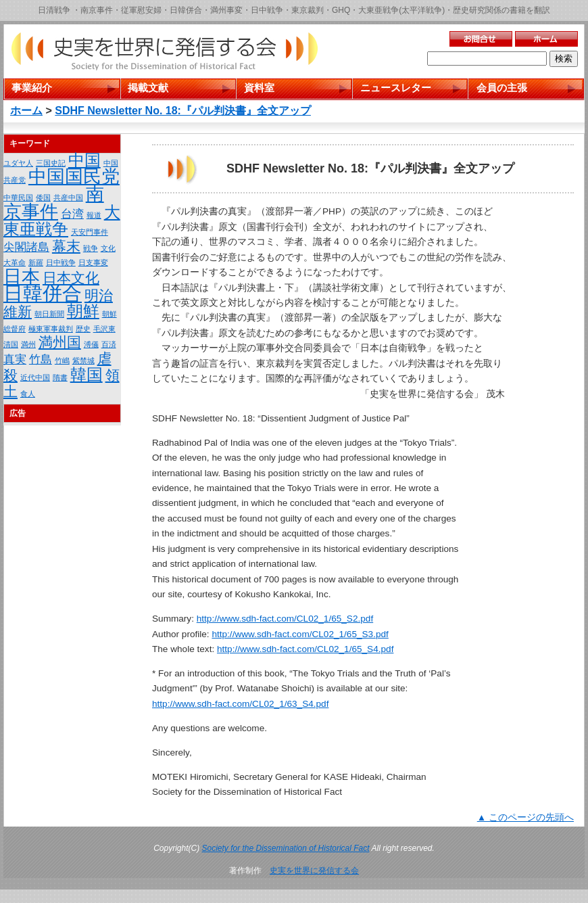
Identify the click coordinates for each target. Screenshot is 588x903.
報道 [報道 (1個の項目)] (94, 215)
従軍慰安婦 (141, 10)
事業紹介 (32, 88)
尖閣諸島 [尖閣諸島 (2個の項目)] (26, 247)
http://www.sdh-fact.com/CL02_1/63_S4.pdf (240, 704)
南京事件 (97, 10)
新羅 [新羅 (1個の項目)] (36, 262)
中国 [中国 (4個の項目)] (84, 160)
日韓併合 (186, 10)
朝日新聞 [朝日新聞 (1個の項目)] (49, 314)
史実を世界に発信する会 (314, 871)
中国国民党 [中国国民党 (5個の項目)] (74, 177)
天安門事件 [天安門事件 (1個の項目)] (90, 232)
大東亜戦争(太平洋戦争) (401, 10)
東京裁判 (308, 10)
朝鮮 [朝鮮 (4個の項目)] (83, 311)
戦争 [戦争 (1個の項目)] (91, 248)
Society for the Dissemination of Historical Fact (286, 848)
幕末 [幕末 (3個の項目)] (66, 246)
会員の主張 (502, 88)
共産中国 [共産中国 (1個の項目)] (68, 198)
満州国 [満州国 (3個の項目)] (60, 342)
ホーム (26, 111)
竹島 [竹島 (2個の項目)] (41, 360)
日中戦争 (267, 10)
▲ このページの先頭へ (525, 817)
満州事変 (226, 10)
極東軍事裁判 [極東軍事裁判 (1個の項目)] (51, 329)
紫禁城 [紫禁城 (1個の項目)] (83, 361)
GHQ (341, 10)
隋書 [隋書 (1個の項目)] (60, 377)
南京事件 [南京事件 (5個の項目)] (54, 203)
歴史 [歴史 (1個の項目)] (83, 329)
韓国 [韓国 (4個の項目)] (87, 374)
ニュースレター (396, 88)
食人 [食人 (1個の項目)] (28, 394)
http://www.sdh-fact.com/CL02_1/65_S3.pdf (300, 634)
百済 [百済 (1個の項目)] (109, 344)
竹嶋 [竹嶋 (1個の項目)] (62, 361)
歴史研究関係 (477, 10)
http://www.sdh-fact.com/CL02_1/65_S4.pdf (305, 649)
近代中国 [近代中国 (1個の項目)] (35, 377)
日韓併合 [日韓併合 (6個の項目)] (43, 293)
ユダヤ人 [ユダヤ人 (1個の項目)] (18, 163)
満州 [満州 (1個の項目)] (28, 344)
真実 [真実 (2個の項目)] (15, 360)
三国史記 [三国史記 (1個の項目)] (51, 163)
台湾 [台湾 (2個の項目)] (72, 214)
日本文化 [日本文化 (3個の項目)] (71, 278)
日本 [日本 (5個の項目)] (22, 277)
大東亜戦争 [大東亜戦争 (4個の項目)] (62, 221)
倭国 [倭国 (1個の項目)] (43, 198)
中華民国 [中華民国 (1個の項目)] (18, 198)
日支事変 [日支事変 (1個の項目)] (93, 262)
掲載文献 (148, 88)
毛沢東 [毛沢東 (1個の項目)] (104, 329)
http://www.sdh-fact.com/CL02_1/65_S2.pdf (285, 619)
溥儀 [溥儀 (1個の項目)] (91, 344)
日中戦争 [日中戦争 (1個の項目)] (61, 262)
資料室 (259, 88)
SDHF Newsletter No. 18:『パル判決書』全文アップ (183, 111)
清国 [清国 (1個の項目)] (11, 344)
